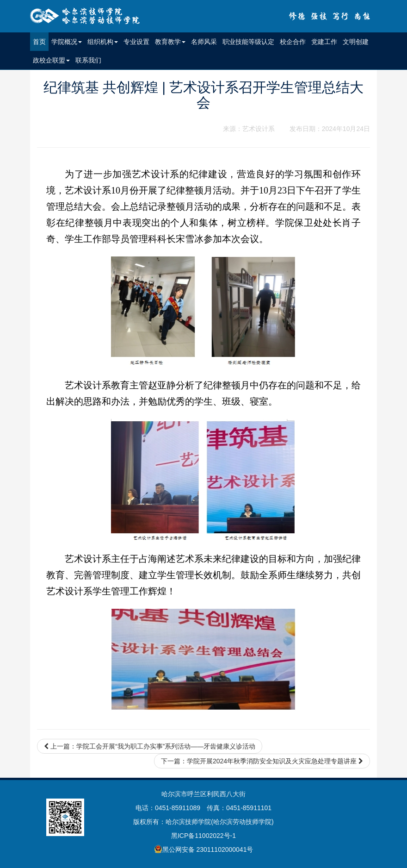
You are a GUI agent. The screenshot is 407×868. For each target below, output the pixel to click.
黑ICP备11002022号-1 (203, 836)
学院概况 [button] (67, 42)
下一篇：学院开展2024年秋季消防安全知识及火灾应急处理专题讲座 (262, 761)
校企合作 (293, 42)
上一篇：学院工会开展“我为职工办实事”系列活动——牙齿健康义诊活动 (150, 746)
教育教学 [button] (170, 42)
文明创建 (356, 42)
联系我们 (88, 60)
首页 (41, 41)
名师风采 (204, 42)
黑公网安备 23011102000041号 (204, 849)
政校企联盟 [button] (51, 60)
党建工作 (324, 42)
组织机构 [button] (103, 42)
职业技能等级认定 (248, 42)
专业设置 (136, 42)
